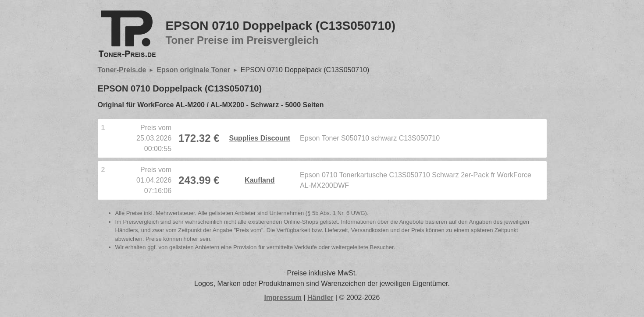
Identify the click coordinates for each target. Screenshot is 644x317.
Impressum (283, 298)
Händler (320, 298)
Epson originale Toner (193, 70)
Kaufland (260, 180)
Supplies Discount (260, 138)
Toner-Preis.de (122, 70)
